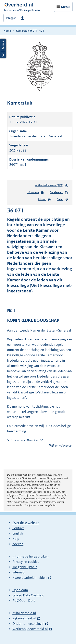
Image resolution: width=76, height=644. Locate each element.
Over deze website (26, 523)
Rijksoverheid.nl (24, 618)
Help (16, 539)
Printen (44, 200)
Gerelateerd (59, 193)
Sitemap (19, 572)
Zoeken (18, 544)
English (18, 533)
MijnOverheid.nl (24, 613)
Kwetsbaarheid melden (30, 578)
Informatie (35, 193)
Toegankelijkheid (25, 567)
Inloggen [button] (11, 18)
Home (7, 31)
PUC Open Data (24, 601)
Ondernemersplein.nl (28, 624)
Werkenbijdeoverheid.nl (30, 629)
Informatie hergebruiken (31, 556)
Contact (18, 528)
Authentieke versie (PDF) (52, 186)
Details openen (3, 48)
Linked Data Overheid (28, 595)
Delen (62, 200)
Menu (65, 7)
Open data (20, 590)
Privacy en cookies (26, 562)
